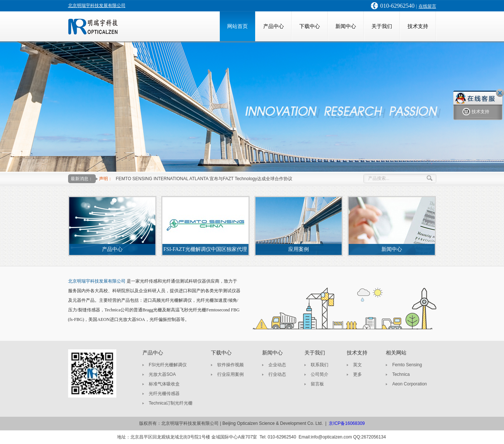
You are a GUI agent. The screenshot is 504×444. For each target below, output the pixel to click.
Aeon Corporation (409, 384)
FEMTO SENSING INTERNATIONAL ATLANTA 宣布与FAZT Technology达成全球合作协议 (204, 179)
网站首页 (237, 26)
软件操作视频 (230, 365)
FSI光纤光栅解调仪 (168, 365)
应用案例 (299, 249)
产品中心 (274, 26)
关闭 (500, 93)
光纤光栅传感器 (164, 394)
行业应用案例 (230, 374)
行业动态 (277, 374)
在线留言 (427, 6)
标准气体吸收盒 (164, 384)
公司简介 (320, 374)
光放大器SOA (162, 374)
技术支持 (418, 26)
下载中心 (310, 26)
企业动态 (277, 365)
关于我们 (382, 26)
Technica (401, 374)
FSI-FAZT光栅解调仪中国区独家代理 (205, 249)
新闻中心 (346, 26)
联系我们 (320, 365)
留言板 (317, 384)
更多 (357, 374)
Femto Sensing (407, 365)
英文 (357, 365)
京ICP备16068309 (347, 423)
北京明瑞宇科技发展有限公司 (97, 6)
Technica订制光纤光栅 (171, 403)
